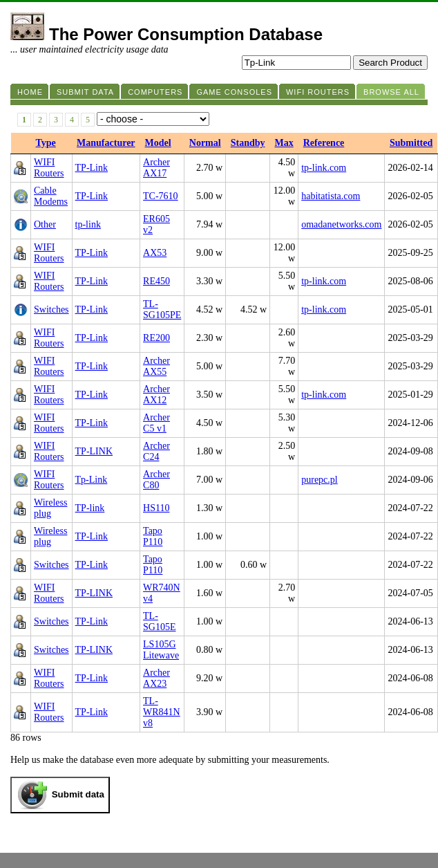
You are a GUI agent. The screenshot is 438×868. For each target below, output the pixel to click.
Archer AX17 (156, 168)
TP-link (90, 508)
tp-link (88, 224)
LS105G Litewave (161, 650)
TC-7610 (161, 196)
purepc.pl (319, 480)
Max (284, 143)
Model (158, 143)
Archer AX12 (156, 395)
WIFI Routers (49, 168)
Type (46, 143)
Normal (205, 143)
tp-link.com (324, 168)
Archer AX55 (156, 366)
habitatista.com (331, 196)
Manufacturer (106, 143)
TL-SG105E (159, 621)
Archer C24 (156, 451)
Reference (324, 143)
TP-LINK (94, 451)
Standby (248, 143)
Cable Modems (51, 196)
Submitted (411, 143)
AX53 (155, 253)
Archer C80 (156, 480)
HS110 (156, 508)
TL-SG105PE (162, 310)
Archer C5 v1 (156, 423)
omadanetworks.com (341, 224)
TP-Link (92, 168)
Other (45, 224)
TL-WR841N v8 (162, 712)
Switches (51, 310)
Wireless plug (50, 508)
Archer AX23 (156, 678)
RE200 (156, 338)
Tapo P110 (153, 536)
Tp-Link (92, 480)
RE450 (156, 281)
